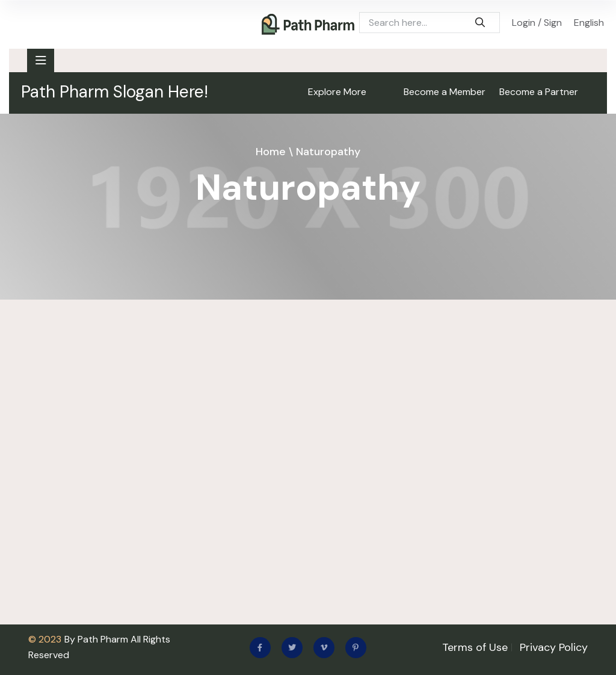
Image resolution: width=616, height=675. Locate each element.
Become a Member (445, 92)
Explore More (337, 92)
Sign (553, 23)
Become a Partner (539, 92)
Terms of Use (475, 647)
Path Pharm (103, 639)
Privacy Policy (554, 647)
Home (271, 152)
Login (524, 23)
